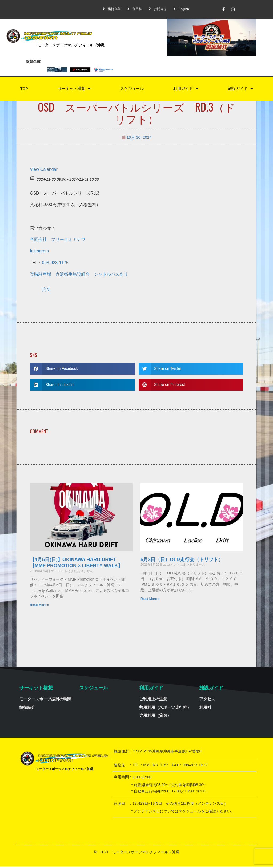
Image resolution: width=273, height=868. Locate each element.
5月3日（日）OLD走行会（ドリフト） (182, 561)
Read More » (39, 607)
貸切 (46, 291)
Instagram (39, 253)
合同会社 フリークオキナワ (58, 241)
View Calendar (44, 171)
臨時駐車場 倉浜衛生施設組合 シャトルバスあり (79, 276)
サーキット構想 (74, 90)
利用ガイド (186, 90)
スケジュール (132, 89)
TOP (24, 89)
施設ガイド (240, 90)
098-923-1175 (55, 264)
